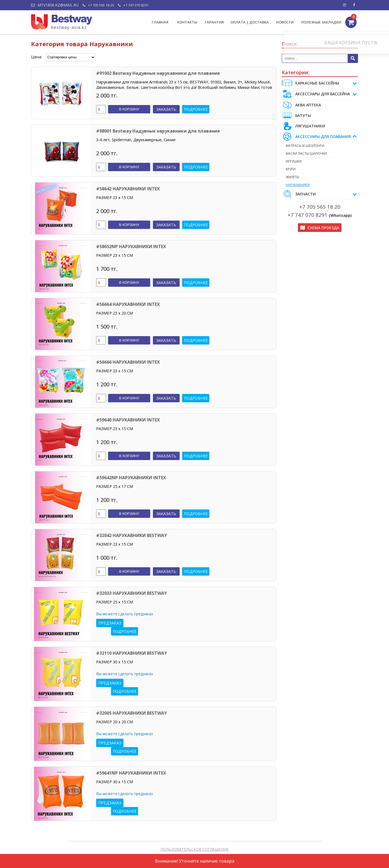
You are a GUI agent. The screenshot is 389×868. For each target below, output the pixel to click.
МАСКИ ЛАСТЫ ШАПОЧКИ (316, 154)
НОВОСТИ (285, 22)
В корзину (129, 109)
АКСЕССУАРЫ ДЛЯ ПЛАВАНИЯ (319, 137)
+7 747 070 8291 (133, 5)
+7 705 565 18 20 (98, 5)
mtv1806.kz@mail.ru (55, 5)
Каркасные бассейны (319, 83)
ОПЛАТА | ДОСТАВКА (250, 22)
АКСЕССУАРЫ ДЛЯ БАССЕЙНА (319, 94)
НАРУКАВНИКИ (307, 188)
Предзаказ (110, 623)
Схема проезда (320, 231)
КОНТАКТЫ (187, 22)
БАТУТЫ (296, 116)
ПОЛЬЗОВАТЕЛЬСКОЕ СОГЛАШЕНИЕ (194, 849)
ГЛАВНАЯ (160, 22)
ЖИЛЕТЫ (302, 179)
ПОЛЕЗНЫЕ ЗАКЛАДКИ (321, 22)
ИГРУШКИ (303, 163)
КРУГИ (300, 171)
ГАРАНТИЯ (214, 22)
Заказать (166, 109)
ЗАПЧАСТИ (319, 197)
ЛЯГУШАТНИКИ (303, 126)
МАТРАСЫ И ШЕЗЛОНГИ (314, 146)
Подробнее (196, 109)
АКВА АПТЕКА (301, 105)
